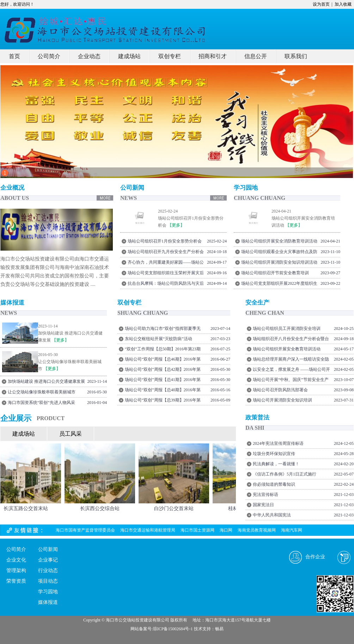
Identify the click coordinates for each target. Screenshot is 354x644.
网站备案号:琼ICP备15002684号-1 (161, 629)
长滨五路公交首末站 (27, 508)
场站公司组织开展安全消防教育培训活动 (279, 241)
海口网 (226, 530)
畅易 (219, 629)
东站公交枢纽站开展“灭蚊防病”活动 (158, 339)
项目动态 (48, 581)
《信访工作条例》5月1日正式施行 (285, 474)
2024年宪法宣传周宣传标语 (278, 443)
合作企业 (315, 557)
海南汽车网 (292, 530)
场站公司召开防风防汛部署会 (280, 390)
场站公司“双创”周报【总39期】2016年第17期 (163, 401)
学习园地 (48, 592)
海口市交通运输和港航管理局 (148, 530)
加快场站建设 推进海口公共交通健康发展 (46, 381)
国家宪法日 (263, 505)
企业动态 (89, 56)
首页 (14, 56)
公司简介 (49, 56)
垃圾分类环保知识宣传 (274, 454)
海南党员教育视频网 (257, 530)
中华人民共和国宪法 (272, 515)
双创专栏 (170, 56)
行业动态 (48, 571)
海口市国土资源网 (197, 530)
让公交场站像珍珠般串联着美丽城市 (42, 392)
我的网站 (68, 25)
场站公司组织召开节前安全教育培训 (275, 273)
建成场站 (129, 56)
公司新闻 (48, 549)
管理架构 (16, 571)
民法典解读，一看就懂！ (276, 464)
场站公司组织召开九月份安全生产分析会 (166, 252)
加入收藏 (343, 4)
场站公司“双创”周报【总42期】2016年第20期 (163, 371)
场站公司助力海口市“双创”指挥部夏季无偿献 (163, 330)
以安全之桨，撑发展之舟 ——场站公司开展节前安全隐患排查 (291, 371)
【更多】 (176, 225)
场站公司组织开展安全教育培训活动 (287, 349)
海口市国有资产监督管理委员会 (85, 530)
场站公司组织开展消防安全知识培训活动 (279, 262)
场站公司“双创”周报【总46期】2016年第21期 (163, 360)
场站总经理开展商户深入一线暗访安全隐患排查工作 (291, 360)
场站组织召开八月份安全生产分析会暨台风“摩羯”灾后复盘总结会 (291, 340)
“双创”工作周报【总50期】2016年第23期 (163, 349)
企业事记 (48, 560)
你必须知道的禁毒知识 (274, 484)
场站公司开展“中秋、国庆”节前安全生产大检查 (291, 381)
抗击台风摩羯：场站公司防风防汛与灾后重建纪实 (166, 285)
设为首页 (321, 4)
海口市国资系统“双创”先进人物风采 (41, 403)
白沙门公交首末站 (175, 508)
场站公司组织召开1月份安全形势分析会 (165, 241)
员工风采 (71, 434)
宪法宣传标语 (265, 495)
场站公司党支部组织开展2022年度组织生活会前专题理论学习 (279, 285)
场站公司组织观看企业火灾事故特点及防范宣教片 (279, 253)
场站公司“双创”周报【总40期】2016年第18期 (163, 391)
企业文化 (16, 560)
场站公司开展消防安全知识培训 (282, 400)
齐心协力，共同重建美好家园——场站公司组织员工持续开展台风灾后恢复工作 (166, 263)
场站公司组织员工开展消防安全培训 (287, 329)
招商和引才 (213, 56)
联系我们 (296, 56)
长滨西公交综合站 (101, 508)
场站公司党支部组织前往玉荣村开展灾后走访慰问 (166, 274)
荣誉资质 (16, 581)
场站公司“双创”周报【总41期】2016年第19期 (163, 381)
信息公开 (256, 56)
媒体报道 (48, 602)
